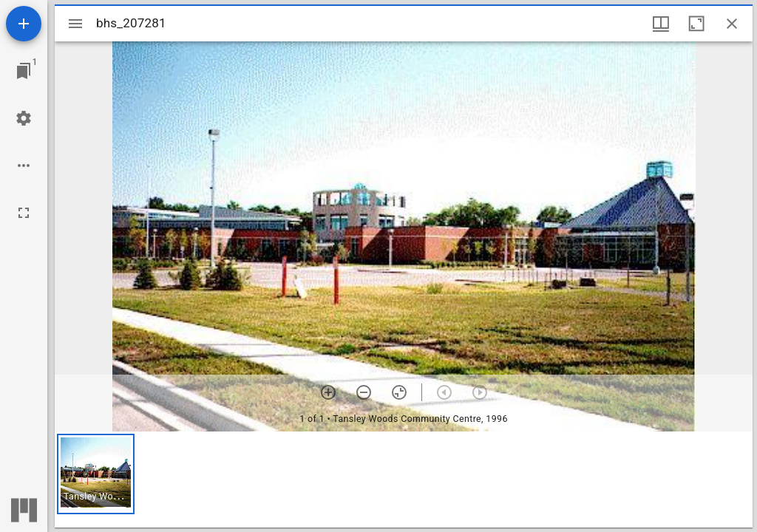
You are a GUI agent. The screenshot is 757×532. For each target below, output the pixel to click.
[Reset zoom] (399, 392)
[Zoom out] (364, 392)
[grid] (404, 480)
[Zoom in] (328, 392)
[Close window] (732, 24)
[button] (96, 474)
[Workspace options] (24, 166)
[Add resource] (24, 24)
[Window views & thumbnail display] (661, 24)
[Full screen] (24, 213)
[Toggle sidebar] (75, 24)
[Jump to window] (24, 71)
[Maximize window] (696, 24)
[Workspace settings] (24, 118)
